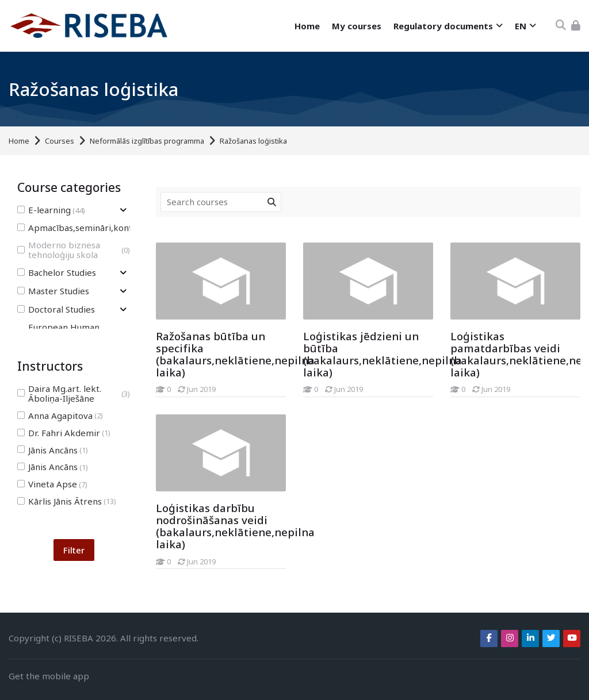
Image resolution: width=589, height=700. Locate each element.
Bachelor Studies (57, 273)
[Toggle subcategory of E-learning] (123, 210)
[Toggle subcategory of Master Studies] (123, 291)
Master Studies (53, 291)
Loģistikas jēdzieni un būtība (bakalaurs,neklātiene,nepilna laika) (383, 354)
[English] (525, 26)
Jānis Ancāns (53, 450)
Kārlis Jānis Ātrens (67, 501)
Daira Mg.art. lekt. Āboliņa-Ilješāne (74, 394)
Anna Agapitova (60, 416)
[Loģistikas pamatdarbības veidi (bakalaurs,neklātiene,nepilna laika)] (450, 397)
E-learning (51, 210)
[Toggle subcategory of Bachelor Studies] (123, 273)
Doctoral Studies (56, 309)
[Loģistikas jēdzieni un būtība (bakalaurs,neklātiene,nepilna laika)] (303, 397)
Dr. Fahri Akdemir (64, 433)
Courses (60, 141)
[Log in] (576, 26)
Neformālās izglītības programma (147, 141)
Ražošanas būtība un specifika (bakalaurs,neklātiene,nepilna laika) (235, 354)
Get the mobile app (49, 676)
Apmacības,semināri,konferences (96, 228)
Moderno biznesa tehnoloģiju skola (74, 250)
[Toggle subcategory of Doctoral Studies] (123, 309)
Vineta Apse (52, 484)
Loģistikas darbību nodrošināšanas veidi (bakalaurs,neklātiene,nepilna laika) (235, 526)
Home (19, 141)
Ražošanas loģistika (253, 141)
